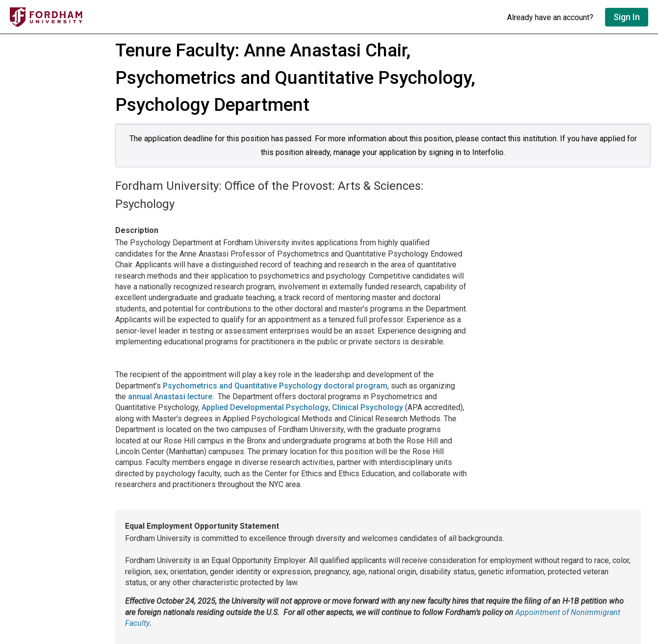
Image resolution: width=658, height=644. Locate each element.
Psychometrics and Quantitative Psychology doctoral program (275, 386)
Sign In (627, 17)
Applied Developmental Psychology (265, 407)
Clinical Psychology (367, 407)
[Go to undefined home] (253, 17)
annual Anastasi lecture (170, 397)
